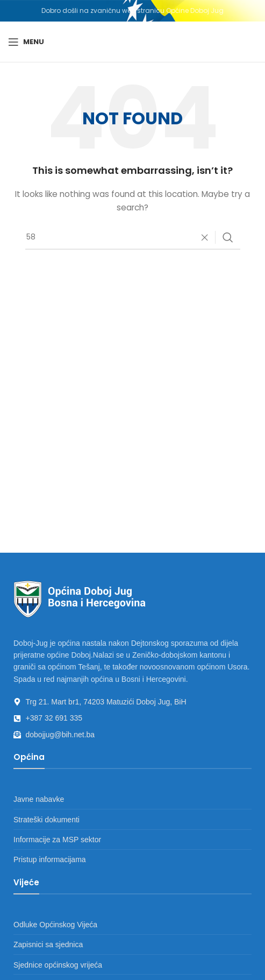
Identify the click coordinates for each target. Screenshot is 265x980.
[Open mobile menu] (26, 42)
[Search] (133, 237)
